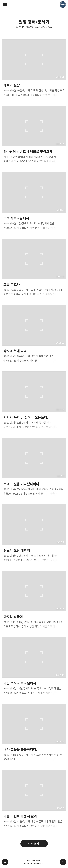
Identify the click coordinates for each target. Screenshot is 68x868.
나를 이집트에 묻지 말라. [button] (34, 800)
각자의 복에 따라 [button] (34, 335)
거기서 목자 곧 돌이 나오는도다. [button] (34, 401)
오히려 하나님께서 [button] (34, 202)
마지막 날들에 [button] (34, 601)
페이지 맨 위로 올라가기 (63, 862)
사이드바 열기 (5, 5)
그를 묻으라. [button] (34, 268)
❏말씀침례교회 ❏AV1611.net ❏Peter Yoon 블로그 (5, 862)
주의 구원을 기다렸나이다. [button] (34, 468)
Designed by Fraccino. (34, 863)
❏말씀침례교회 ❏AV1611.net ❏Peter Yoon (34, 27)
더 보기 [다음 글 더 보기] (35, 844)
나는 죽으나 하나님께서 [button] (34, 667)
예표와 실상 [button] (34, 69)
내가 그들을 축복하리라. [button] (34, 733)
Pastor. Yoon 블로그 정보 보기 (63, 5)
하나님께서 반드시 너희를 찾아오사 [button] (34, 135)
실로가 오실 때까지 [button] (34, 534)
